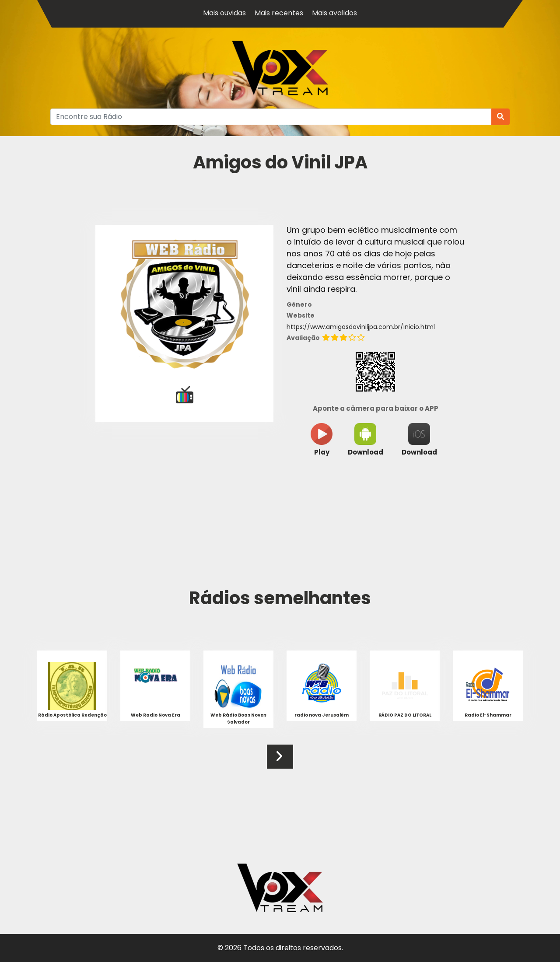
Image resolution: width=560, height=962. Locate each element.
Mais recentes (279, 13)
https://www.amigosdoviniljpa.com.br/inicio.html (361, 327)
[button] (279, 757)
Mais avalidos (334, 13)
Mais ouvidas (224, 13)
